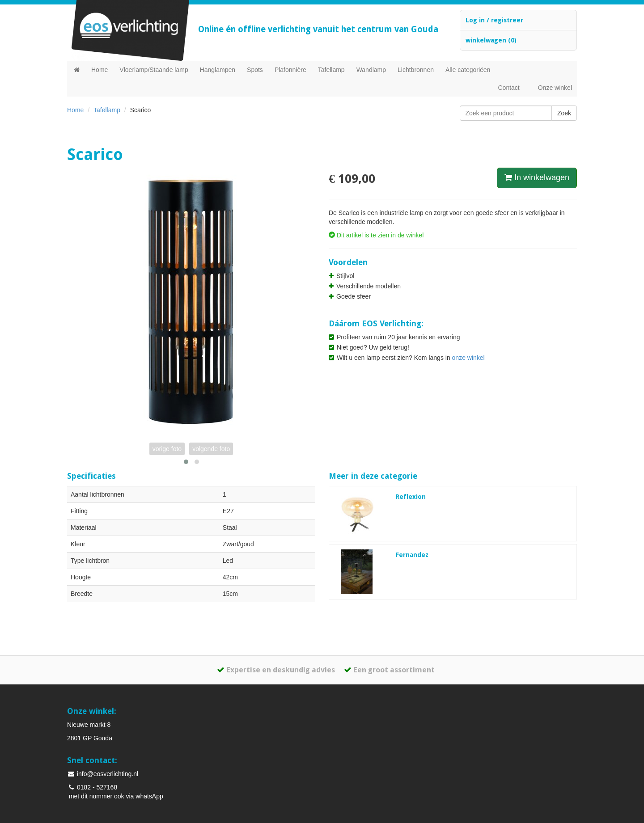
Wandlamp (371, 70)
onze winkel (468, 358)
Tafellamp (331, 70)
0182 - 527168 (92, 787)
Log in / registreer (494, 20)
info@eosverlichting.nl (103, 774)
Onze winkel (555, 88)
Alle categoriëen (468, 70)
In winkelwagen (537, 177)
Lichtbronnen (416, 70)
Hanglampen (218, 70)
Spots (255, 70)
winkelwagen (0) (491, 40)
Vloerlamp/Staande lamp (154, 70)
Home (100, 70)
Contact (508, 88)
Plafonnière (290, 70)
